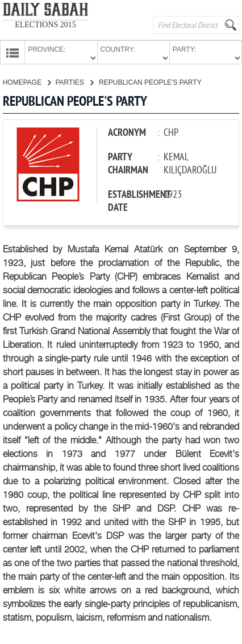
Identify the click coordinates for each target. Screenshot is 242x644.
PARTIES (74, 81)
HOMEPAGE (27, 81)
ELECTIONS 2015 (45, 25)
